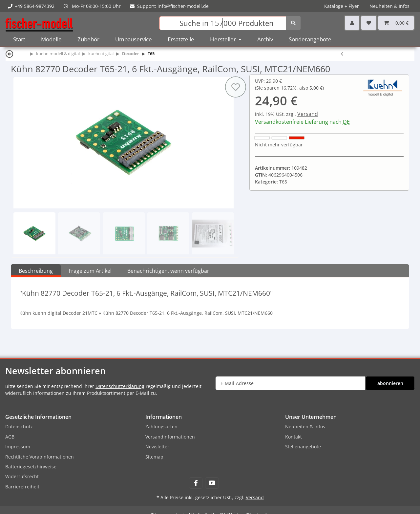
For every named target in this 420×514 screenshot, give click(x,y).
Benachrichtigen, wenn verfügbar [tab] (168, 271)
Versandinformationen (170, 437)
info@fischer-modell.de (183, 6)
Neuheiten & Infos (389, 6)
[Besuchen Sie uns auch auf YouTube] (212, 483)
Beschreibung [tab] (36, 271)
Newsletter (157, 447)
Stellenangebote (303, 447)
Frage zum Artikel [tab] (90, 271)
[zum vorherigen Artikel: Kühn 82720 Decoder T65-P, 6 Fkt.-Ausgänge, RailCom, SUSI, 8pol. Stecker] (342, 54)
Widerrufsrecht (22, 476)
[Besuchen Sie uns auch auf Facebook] (196, 483)
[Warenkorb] (396, 23)
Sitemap (154, 457)
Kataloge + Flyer (342, 6)
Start (19, 39)
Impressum (18, 447)
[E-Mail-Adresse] (290, 383)
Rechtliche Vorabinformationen (40, 457)
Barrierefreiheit (22, 487)
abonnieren (390, 383)
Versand (308, 114)
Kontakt (294, 437)
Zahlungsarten (161, 427)
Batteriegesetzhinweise (31, 467)
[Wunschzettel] (369, 23)
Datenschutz (19, 427)
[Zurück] (10, 54)
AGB (10, 437)
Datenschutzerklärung (120, 386)
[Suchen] (223, 23)
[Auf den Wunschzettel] (236, 87)
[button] (352, 23)
